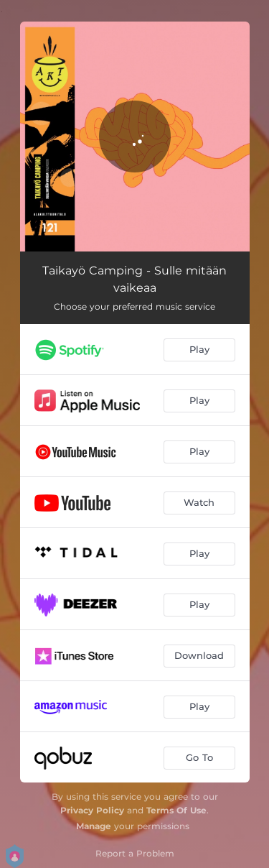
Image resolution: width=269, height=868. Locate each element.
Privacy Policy (92, 810)
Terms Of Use (176, 810)
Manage (94, 826)
